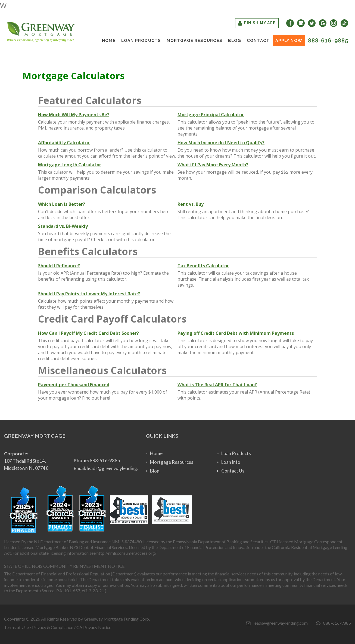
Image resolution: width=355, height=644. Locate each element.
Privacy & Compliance (53, 627)
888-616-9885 (328, 41)
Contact (258, 41)
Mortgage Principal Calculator (211, 115)
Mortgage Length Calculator (70, 165)
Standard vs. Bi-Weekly (63, 226)
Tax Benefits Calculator (203, 266)
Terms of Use (16, 627)
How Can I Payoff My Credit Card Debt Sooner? (88, 333)
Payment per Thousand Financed (74, 385)
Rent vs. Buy (191, 204)
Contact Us (233, 471)
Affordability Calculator (64, 143)
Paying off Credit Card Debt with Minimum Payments (236, 333)
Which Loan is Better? (62, 204)
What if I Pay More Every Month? (213, 165)
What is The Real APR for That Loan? (217, 385)
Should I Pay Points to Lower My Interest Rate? (89, 294)
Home (109, 41)
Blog (235, 41)
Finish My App (257, 23)
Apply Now (289, 41)
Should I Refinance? (59, 266)
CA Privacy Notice (94, 627)
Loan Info (231, 462)
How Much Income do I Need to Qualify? (221, 143)
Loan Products (141, 41)
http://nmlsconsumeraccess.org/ (127, 553)
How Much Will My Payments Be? (74, 115)
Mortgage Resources (194, 41)
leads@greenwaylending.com (117, 468)
